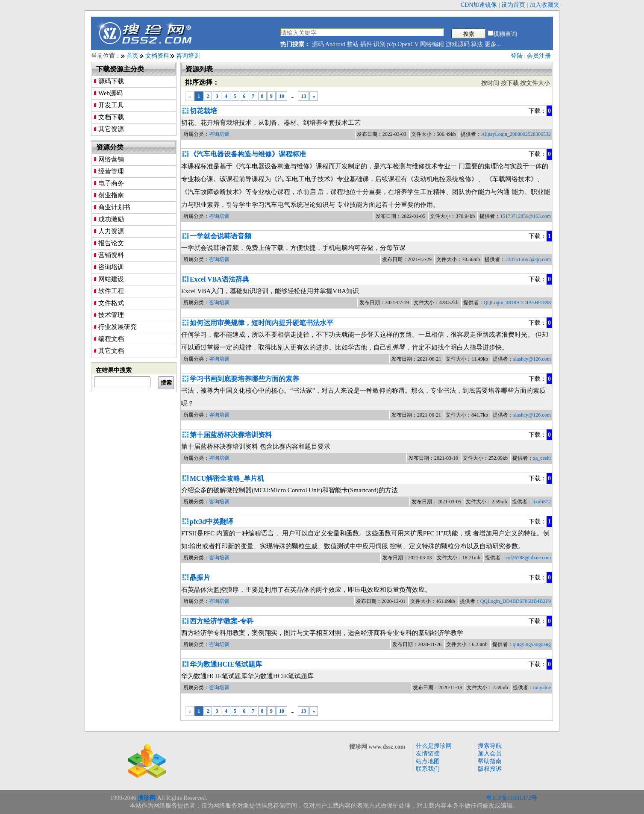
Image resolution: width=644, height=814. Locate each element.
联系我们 (428, 769)
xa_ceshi (542, 458)
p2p (392, 44)
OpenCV (408, 44)
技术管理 (111, 315)
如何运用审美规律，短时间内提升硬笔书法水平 (262, 323)
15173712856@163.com (525, 216)
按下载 (510, 83)
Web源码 (110, 93)
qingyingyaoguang (532, 644)
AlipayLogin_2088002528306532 (516, 134)
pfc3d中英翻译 (212, 522)
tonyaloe (542, 688)
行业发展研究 (118, 327)
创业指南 (111, 195)
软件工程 (111, 291)
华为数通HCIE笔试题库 (226, 664)
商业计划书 (114, 207)
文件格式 (111, 303)
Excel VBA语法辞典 (219, 279)
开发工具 (111, 105)
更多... (493, 44)
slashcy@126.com (532, 359)
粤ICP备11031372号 (512, 798)
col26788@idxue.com (528, 558)
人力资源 (111, 231)
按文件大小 (535, 83)
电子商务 (111, 183)
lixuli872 (542, 502)
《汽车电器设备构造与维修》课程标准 (248, 154)
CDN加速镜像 (479, 5)
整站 (353, 44)
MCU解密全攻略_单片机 (227, 478)
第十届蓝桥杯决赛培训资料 (231, 435)
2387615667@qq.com (528, 259)
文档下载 (111, 117)
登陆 (517, 56)
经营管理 (111, 171)
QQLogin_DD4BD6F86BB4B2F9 (516, 601)
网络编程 (432, 44)
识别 (379, 44)
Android (335, 44)
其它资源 (111, 129)
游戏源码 (458, 44)
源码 (318, 44)
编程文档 (111, 339)
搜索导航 (490, 746)
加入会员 (490, 754)
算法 (477, 44)
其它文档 (111, 351)
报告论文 (111, 243)
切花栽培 (203, 111)
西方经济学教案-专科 (222, 621)
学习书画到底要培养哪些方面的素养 (244, 379)
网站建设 (111, 279)
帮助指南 (490, 761)
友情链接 (428, 754)
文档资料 (157, 56)
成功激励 (111, 219)
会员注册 (539, 56)
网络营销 (111, 159)
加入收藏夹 (544, 5)
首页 (132, 56)
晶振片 (200, 577)
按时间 (490, 83)
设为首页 (513, 5)
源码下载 (111, 81)
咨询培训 (188, 56)
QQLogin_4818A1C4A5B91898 (517, 303)
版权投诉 (490, 769)
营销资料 (111, 255)
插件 (366, 44)
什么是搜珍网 (434, 746)
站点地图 (428, 761)
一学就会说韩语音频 (221, 236)
